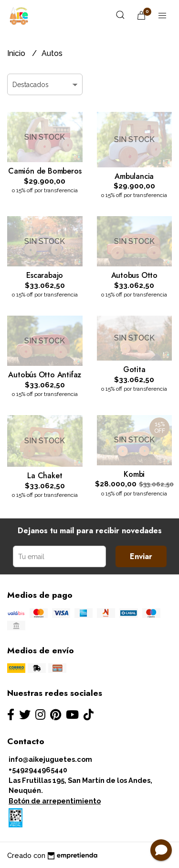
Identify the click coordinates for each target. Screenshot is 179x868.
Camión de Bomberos (45, 171)
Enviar (141, 556)
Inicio (17, 53)
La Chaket (45, 476)
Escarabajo (45, 275)
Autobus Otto (134, 275)
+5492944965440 (38, 770)
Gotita (134, 369)
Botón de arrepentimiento (55, 801)
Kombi (134, 474)
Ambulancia (134, 176)
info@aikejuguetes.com (50, 759)
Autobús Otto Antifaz (45, 375)
